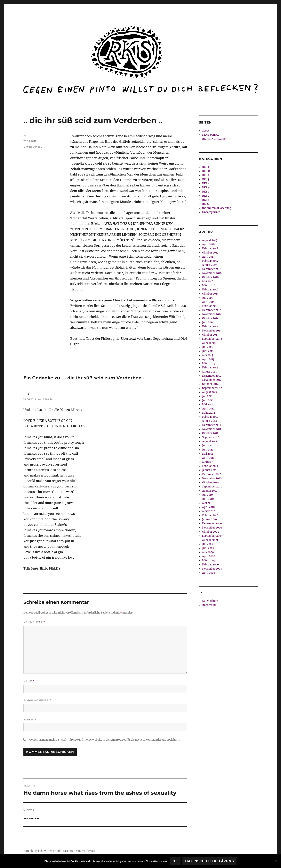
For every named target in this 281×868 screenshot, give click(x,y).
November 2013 (212, 331)
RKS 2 (206, 175)
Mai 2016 (208, 281)
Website (30, 719)
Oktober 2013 (210, 335)
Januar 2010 (209, 519)
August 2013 (210, 343)
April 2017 (208, 257)
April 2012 (208, 409)
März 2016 (209, 285)
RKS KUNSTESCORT (214, 139)
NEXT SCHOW (211, 135)
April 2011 (208, 458)
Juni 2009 (208, 548)
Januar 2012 (209, 421)
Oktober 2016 (210, 277)
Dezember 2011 (212, 425)
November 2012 (212, 380)
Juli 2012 (207, 396)
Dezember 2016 (212, 269)
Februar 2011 (210, 466)
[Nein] (276, 861)
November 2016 (212, 273)
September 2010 (212, 487)
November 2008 (212, 569)
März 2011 (208, 462)
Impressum (209, 605)
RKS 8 (206, 200)
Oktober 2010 (210, 482)
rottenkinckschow (35, 851)
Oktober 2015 (210, 294)
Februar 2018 (210, 249)
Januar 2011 (209, 470)
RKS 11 (206, 171)
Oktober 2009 (211, 532)
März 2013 (209, 363)
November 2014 (212, 314)
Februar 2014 (210, 327)
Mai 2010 (208, 503)
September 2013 (212, 339)
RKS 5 (206, 188)
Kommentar (34, 622)
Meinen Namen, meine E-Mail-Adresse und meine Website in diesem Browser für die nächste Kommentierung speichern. (104, 740)
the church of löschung (217, 208)
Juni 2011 (208, 450)
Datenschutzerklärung (209, 861)
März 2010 (209, 511)
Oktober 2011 (210, 433)
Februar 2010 (210, 515)
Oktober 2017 (210, 253)
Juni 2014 (208, 322)
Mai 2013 (208, 355)
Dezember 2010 (212, 474)
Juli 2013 (207, 347)
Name (29, 681)
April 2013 (208, 359)
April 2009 (209, 556)
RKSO (206, 204)
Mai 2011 (208, 454)
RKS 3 (206, 179)
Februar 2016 (210, 290)
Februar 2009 (211, 565)
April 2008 (209, 573)
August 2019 (210, 240)
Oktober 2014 (210, 318)
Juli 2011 (207, 446)
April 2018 (208, 244)
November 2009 (212, 528)
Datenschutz (210, 601)
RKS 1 (206, 167)
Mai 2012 (208, 404)
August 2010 (210, 491)
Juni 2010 (208, 499)
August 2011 (210, 441)
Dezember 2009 (212, 524)
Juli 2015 (207, 298)
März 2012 (209, 413)
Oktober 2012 (210, 384)
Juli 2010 (207, 495)
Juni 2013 (208, 351)
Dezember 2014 (212, 310)
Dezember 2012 (212, 376)
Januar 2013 (209, 372)
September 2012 (212, 388)
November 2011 (212, 429)
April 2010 (208, 507)
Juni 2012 (208, 400)
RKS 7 (206, 196)
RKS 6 (206, 192)
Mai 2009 (208, 552)
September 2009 (212, 536)
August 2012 (210, 392)
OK (175, 861)
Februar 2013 (210, 368)
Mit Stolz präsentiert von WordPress (72, 851)
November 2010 (212, 478)
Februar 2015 (210, 306)
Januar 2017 (209, 265)
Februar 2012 (210, 417)
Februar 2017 (210, 261)
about (206, 131)
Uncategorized (33, 147)
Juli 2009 (208, 544)
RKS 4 (206, 183)
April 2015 (208, 302)
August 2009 (210, 540)
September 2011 (212, 437)
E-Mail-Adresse (37, 700)
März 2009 (209, 560)
